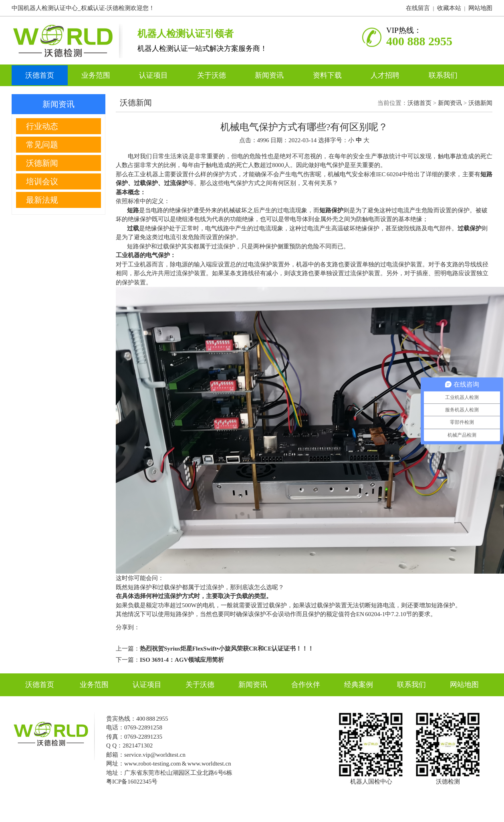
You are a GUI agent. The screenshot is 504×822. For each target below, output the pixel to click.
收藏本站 (449, 8)
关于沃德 (213, 75)
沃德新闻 (480, 103)
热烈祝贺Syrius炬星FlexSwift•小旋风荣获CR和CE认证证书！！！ (227, 649)
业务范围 (97, 75)
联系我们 (443, 75)
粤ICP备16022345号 (132, 782)
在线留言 (418, 8)
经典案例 (359, 685)
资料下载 (328, 75)
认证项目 (154, 75)
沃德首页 (40, 75)
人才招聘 (386, 75)
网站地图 (480, 8)
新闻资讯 (270, 75)
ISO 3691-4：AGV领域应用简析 (182, 660)
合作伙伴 (306, 685)
